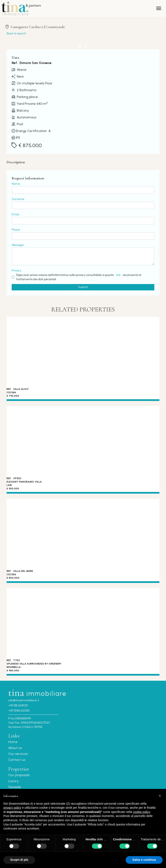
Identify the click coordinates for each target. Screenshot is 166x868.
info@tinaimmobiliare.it (24, 700)
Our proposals (19, 775)
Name (16, 184)
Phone (16, 230)
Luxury (13, 781)
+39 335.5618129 (18, 705)
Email (15, 214)
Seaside (15, 787)
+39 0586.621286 (19, 711)
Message (18, 245)
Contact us (17, 760)
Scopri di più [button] (19, 860)
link (118, 275)
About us (15, 748)
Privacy (16, 271)
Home (13, 742)
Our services (18, 754)
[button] (160, 796)
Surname (18, 199)
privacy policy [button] (12, 808)
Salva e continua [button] (144, 860)
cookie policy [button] (142, 812)
